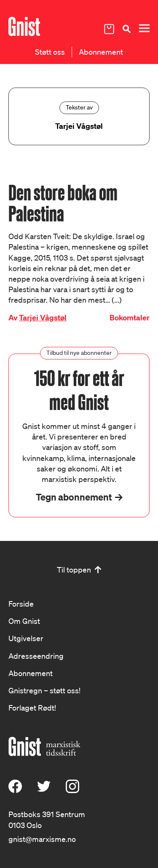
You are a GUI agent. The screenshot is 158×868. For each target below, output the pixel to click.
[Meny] (144, 28)
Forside (21, 604)
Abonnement (101, 52)
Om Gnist (24, 621)
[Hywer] (24, 27)
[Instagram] (72, 790)
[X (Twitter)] (44, 790)
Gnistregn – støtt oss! (44, 690)
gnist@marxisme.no (42, 839)
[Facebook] (15, 790)
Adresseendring (36, 656)
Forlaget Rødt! (32, 708)
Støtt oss (50, 52)
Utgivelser (26, 638)
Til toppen (74, 570)
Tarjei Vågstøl (43, 318)
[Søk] (126, 29)
